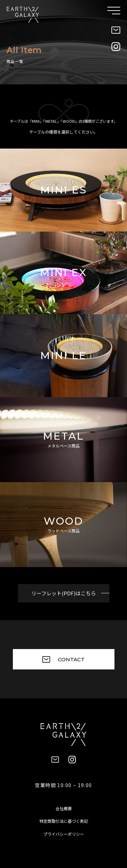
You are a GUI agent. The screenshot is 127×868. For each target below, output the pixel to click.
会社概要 (64, 808)
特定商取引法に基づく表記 (64, 821)
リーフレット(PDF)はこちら (64, 593)
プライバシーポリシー (64, 834)
